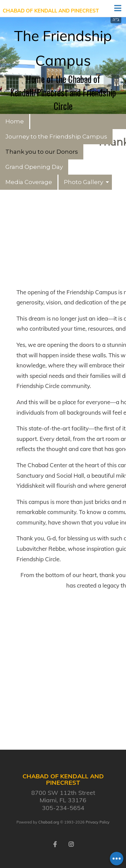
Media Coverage (29, 182)
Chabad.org (49, 822)
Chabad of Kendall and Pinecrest (51, 11)
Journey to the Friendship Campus (56, 137)
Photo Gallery (83, 182)
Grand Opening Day (34, 167)
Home (15, 121)
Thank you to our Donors (42, 152)
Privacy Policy (98, 822)
